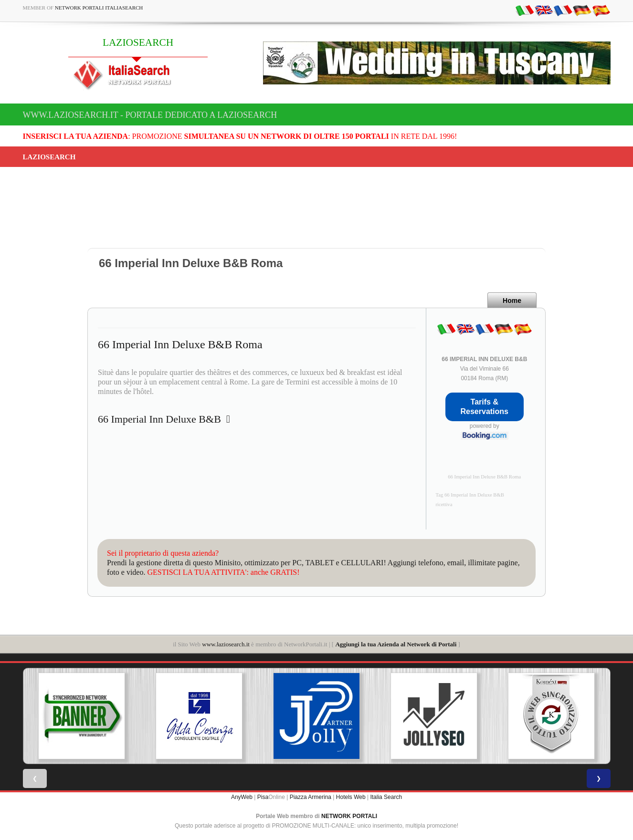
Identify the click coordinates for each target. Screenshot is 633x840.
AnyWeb (242, 797)
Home (512, 301)
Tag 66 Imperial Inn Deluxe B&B (470, 495)
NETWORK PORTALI (349, 816)
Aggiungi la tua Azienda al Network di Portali (396, 644)
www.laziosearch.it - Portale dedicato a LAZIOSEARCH (150, 115)
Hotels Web (351, 797)
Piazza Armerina (311, 797)
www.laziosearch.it (226, 644)
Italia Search (386, 797)
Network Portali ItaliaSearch (99, 8)
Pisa (263, 797)
